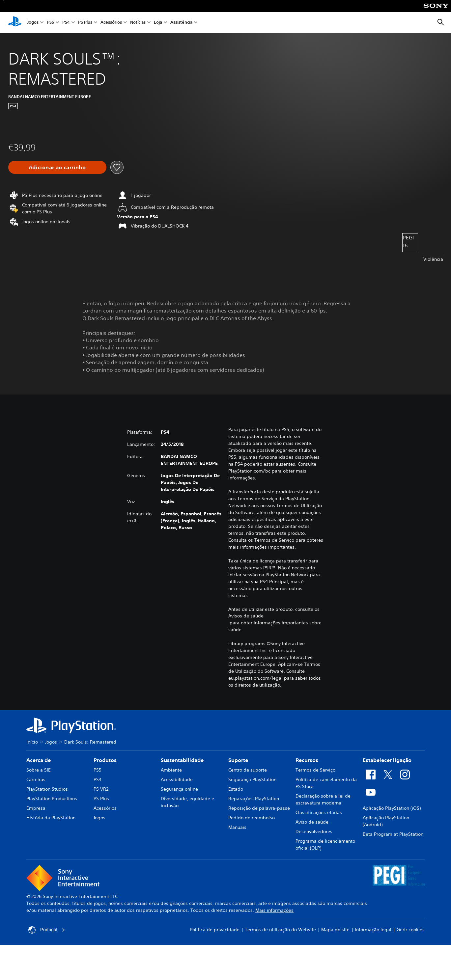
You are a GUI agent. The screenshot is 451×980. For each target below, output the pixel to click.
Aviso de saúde (312, 822)
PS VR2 (101, 789)
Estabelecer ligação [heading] (387, 760)
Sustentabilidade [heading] (182, 760)
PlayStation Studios (47, 789)
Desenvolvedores (314, 831)
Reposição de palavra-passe (259, 808)
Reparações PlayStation (254, 799)
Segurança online (179, 789)
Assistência (181, 23)
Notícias (138, 23)
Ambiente (171, 770)
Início (32, 742)
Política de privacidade (215, 930)
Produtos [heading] (105, 760)
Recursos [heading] (307, 760)
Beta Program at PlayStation (393, 834)
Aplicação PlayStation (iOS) (392, 808)
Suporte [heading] (238, 760)
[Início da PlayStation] (15, 22)
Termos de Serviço (315, 770)
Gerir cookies (411, 930)
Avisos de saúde (246, 616)
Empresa (36, 808)
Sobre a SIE (39, 770)
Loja (158, 23)
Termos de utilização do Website (280, 930)
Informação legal (373, 930)
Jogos (33, 23)
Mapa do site (335, 930)
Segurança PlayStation (252, 779)
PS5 (50, 23)
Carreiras (36, 779)
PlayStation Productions (52, 799)
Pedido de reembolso (252, 818)
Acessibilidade (177, 779)
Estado (236, 789)
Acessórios (111, 23)
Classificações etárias (319, 812)
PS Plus (85, 23)
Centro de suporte (248, 770)
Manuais (237, 827)
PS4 (66, 23)
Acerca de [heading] (39, 760)
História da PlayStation (51, 818)
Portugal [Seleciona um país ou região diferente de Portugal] (47, 930)
